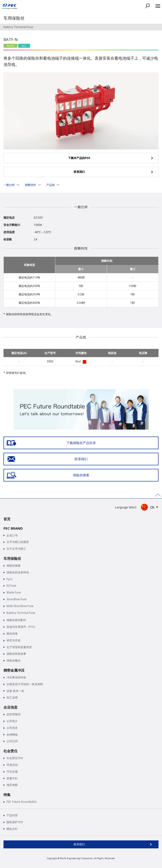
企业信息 (10, 707)
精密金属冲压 (14, 670)
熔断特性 (31, 185)
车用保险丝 (12, 558)
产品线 (51, 185)
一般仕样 (9, 185)
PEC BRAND (13, 528)
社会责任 (10, 751)
